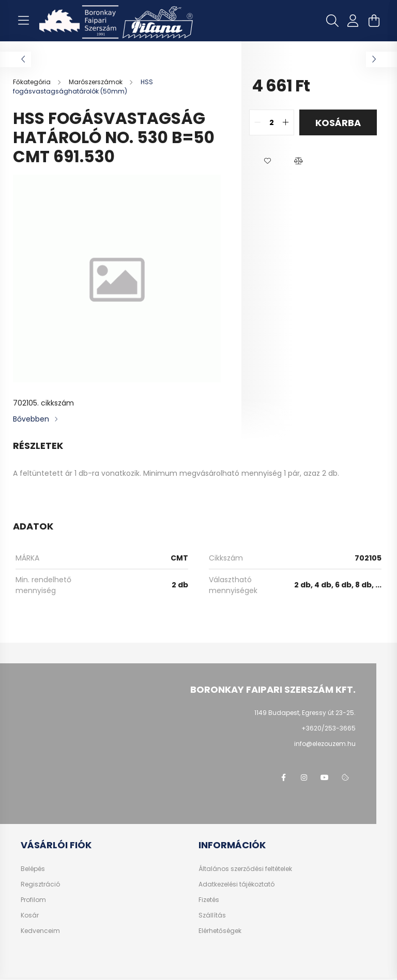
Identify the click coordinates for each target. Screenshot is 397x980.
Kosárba (338, 123)
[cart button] (374, 21)
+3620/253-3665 (329, 728)
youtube (325, 777)
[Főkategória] (33, 82)
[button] (267, 161)
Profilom (33, 900)
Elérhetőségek (220, 931)
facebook (283, 777)
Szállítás (212, 915)
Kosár (30, 915)
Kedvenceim (40, 931)
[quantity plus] (286, 122)
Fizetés (209, 900)
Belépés (33, 869)
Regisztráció (40, 884)
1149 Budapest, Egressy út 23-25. (305, 713)
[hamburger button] (23, 21)
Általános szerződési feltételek (245, 869)
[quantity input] (272, 122)
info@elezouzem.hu (325, 744)
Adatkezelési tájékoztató (236, 884)
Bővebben (31, 419)
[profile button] (353, 21)
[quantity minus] (257, 122)
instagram (304, 777)
